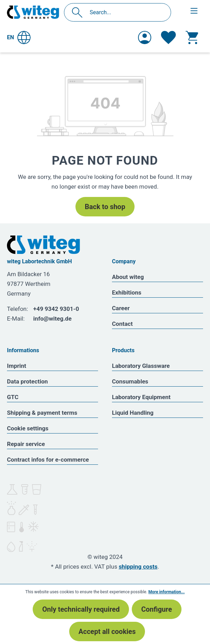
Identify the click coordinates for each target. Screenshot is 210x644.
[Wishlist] (168, 38)
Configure (156, 609)
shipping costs (138, 567)
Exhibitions (127, 292)
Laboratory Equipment (141, 397)
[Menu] (194, 11)
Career (121, 308)
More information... (167, 592)
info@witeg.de (52, 319)
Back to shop (105, 207)
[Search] (79, 12)
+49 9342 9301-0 (56, 309)
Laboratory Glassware (141, 366)
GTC (13, 397)
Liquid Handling (133, 413)
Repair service (26, 444)
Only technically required (81, 609)
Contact (122, 324)
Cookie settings (28, 428)
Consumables (130, 381)
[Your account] (145, 38)
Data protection (27, 381)
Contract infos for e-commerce (48, 460)
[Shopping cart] (192, 38)
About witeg (128, 277)
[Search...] (125, 12)
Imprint (17, 366)
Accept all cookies (107, 631)
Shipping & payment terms (42, 413)
